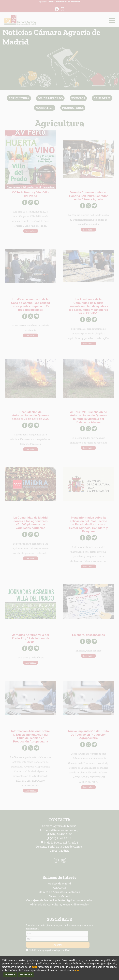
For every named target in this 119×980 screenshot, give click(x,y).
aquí (34, 967)
